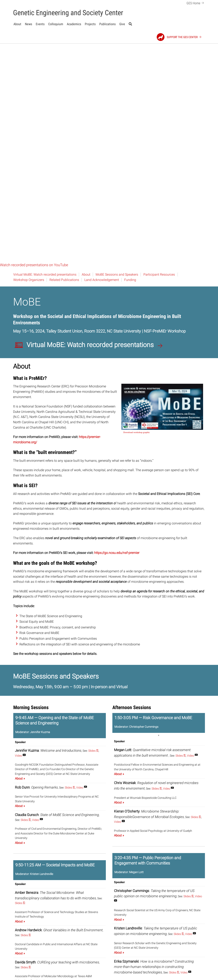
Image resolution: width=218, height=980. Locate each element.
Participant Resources (159, 56)
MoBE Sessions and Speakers (117, 56)
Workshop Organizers (29, 61)
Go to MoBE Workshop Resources (148, 969)
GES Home (196, 3)
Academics (74, 24)
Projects (90, 24)
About (17, 24)
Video (20, 537)
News (29, 24)
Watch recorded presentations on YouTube (34, 46)
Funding (130, 61)
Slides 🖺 (93, 532)
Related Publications (64, 61)
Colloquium (56, 24)
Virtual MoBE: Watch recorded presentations (45, 56)
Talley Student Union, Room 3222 (76, 113)
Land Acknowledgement (102, 61)
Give (122, 24)
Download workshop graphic (137, 214)
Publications (107, 24)
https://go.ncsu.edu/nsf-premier (117, 334)
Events (40, 24)
